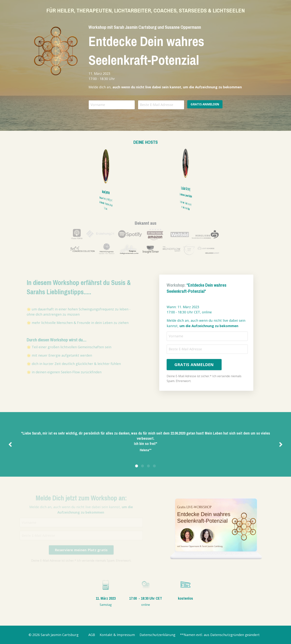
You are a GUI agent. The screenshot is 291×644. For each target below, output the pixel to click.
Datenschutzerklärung (157, 635)
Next (281, 444)
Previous (10, 444)
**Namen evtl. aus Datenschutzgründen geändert (220, 635)
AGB (92, 635)
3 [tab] (148, 466)
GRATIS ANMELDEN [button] (205, 104)
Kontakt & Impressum (117, 635)
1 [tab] (137, 466)
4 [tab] (154, 466)
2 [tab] (143, 466)
